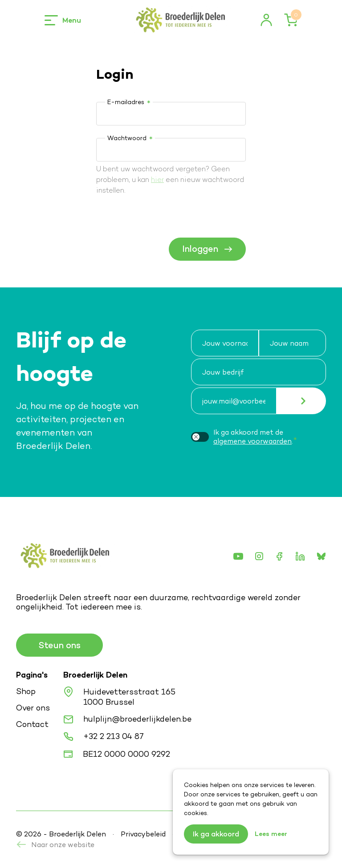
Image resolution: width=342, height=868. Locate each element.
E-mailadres (126, 102)
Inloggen (207, 249)
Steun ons (59, 645)
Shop (26, 691)
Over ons (33, 708)
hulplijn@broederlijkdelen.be (137, 719)
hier (157, 180)
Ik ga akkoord (216, 834)
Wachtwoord (127, 138)
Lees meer (271, 834)
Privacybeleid (143, 834)
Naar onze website (55, 845)
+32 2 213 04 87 (114, 736)
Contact (32, 724)
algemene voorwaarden (252, 441)
